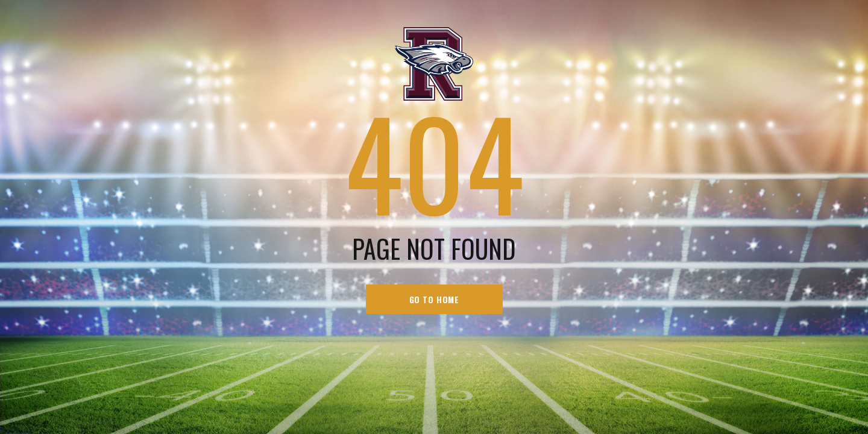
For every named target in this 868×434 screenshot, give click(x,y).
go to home (434, 299)
